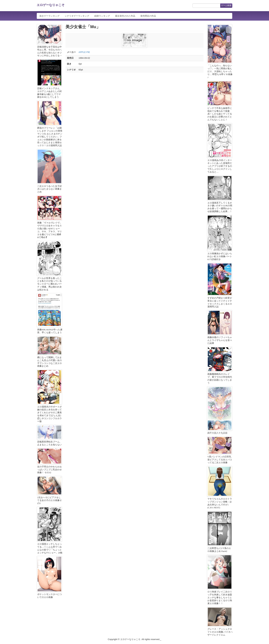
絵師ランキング (102, 16)
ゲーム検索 (226, 5)
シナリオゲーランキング (77, 16)
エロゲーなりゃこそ (51, 5)
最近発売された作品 (125, 16)
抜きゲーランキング (49, 16)
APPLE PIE (84, 52)
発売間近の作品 (148, 16)
